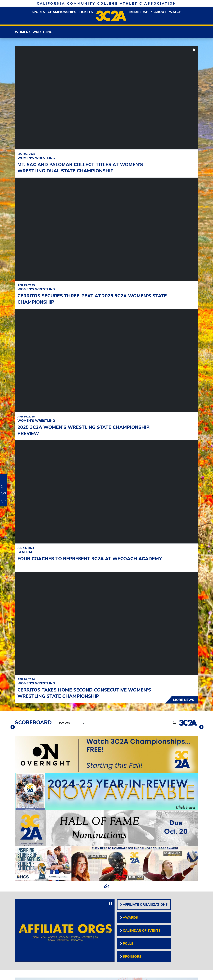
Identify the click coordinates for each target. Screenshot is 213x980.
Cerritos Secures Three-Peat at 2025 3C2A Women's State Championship (92, 299)
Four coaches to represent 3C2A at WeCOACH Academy (90, 559)
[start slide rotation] (194, 50)
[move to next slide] (201, 728)
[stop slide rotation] (106, 886)
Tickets (86, 12)
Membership (141, 12)
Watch (175, 12)
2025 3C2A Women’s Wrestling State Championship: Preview (84, 430)
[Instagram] (3, 486)
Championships (62, 12)
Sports (38, 12)
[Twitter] (3, 501)
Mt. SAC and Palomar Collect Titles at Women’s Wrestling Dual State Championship (80, 168)
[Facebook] (3, 479)
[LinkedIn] (3, 494)
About (160, 12)
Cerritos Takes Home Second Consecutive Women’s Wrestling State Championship (84, 693)
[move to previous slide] (12, 728)
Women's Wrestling (34, 32)
